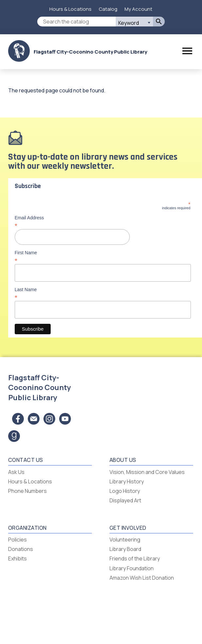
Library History (127, 481)
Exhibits (17, 558)
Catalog (108, 9)
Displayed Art (125, 500)
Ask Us (16, 472)
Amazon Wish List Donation (142, 578)
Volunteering (125, 540)
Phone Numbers (27, 491)
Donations (21, 549)
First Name (103, 257)
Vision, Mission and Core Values (147, 472)
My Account (138, 9)
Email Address (103, 222)
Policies (17, 540)
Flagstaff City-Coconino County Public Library (90, 52)
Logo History (125, 491)
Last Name (103, 293)
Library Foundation (132, 568)
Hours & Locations (70, 9)
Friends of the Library (135, 558)
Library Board (125, 549)
